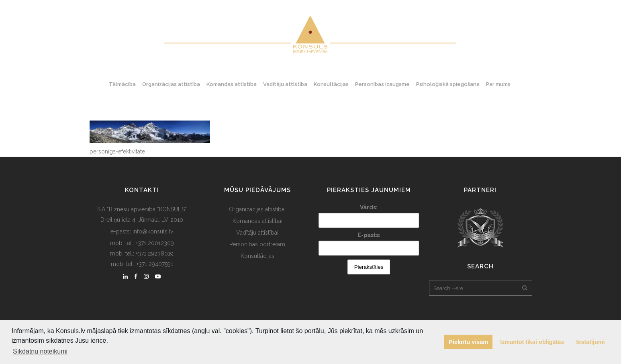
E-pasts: (369, 235)
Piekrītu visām (468, 342)
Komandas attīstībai (257, 221)
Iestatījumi (591, 342)
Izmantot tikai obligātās (532, 342)
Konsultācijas (257, 256)
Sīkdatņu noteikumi (40, 351)
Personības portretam (257, 244)
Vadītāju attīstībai (257, 233)
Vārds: (369, 207)
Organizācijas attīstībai (257, 209)
